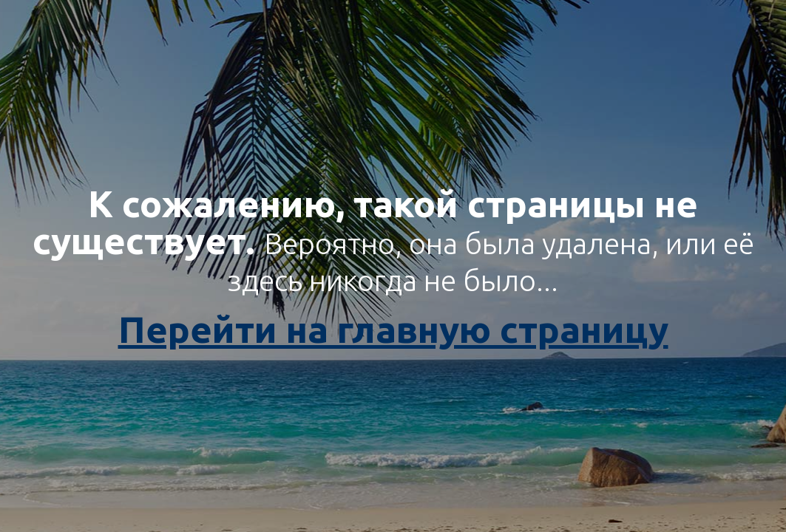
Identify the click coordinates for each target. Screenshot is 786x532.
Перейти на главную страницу (393, 329)
